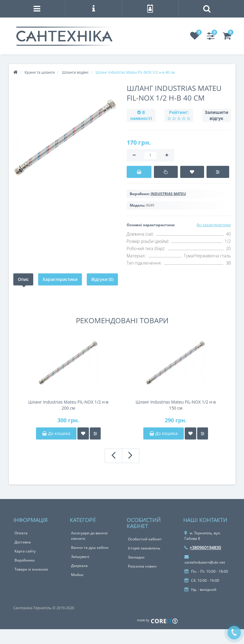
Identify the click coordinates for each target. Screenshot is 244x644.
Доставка (23, 542)
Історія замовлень (144, 548)
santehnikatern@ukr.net (205, 560)
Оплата (21, 533)
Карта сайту (25, 551)
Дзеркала (79, 566)
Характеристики (60, 279)
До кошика (56, 433)
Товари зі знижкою (31, 569)
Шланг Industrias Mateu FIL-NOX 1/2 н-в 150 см (176, 405)
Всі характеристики (214, 225)
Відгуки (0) (102, 279)
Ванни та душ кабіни (90, 547)
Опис (23, 279)
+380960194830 (203, 547)
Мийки (77, 575)
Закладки (136, 557)
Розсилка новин (142, 566)
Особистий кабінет (145, 539)
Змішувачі (80, 557)
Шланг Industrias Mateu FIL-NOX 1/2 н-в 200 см (68, 405)
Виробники (25, 560)
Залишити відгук (216, 115)
